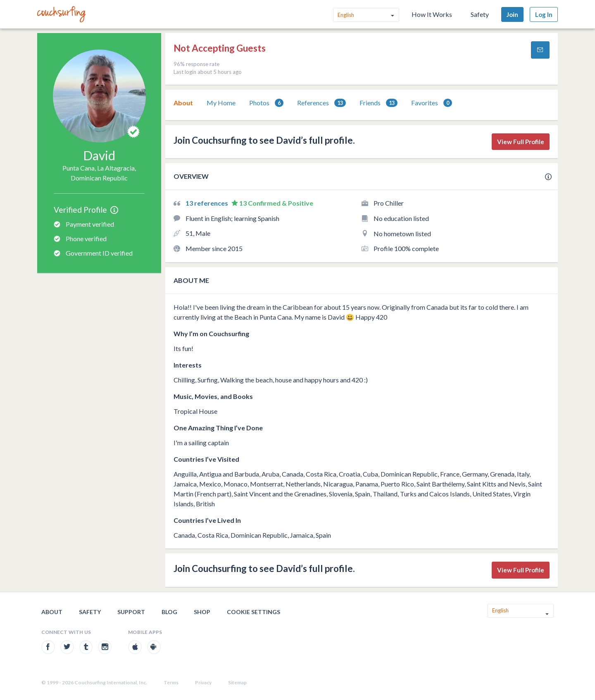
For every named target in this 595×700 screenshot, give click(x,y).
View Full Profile (521, 142)
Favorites (432, 103)
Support (131, 612)
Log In (544, 14)
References (321, 103)
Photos (266, 103)
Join (512, 14)
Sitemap (237, 682)
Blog (169, 612)
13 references (207, 203)
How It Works (432, 14)
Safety (480, 14)
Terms (171, 682)
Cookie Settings (253, 612)
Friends (378, 103)
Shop (202, 612)
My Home (221, 103)
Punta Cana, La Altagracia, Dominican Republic (99, 173)
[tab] (183, 103)
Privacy (203, 682)
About (183, 103)
